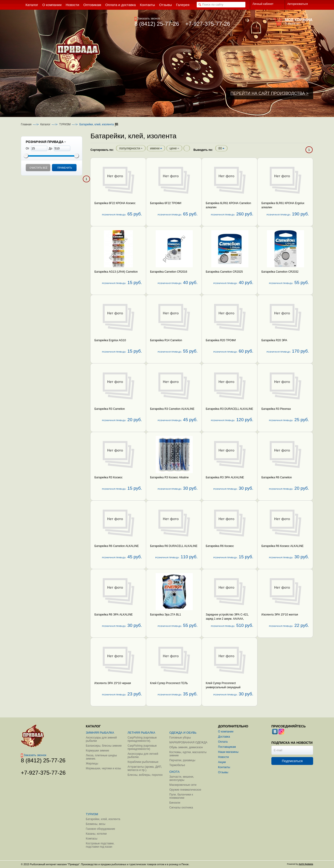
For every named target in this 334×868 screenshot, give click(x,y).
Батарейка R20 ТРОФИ (221, 340)
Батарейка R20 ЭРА (274, 340)
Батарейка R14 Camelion (166, 340)
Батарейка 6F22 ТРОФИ (166, 203)
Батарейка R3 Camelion (110, 409)
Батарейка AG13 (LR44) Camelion (116, 272)
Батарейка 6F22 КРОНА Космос (115, 203)
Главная (26, 124)
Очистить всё (38, 168)
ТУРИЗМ (65, 124)
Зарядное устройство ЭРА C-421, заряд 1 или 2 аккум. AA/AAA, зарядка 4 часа (227, 619)
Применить (65, 168)
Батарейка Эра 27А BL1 (165, 615)
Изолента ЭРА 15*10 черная (113, 683)
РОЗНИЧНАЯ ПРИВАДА (46, 142)
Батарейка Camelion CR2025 (224, 272)
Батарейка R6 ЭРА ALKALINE (114, 615)
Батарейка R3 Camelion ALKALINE (172, 409)
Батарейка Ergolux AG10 (110, 340)
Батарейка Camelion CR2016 (169, 272)
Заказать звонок (147, 18)
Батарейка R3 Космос (108, 477)
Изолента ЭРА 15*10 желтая (280, 615)
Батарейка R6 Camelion (277, 477)
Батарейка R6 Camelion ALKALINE (117, 546)
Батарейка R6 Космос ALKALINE (283, 546)
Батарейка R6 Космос (220, 546)
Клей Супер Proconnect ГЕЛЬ (169, 683)
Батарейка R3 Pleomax (276, 409)
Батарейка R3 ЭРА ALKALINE (225, 477)
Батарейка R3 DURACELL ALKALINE (229, 409)
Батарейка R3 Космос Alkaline (169, 477)
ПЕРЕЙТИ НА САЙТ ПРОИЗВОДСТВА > (270, 93)
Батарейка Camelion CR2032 (280, 272)
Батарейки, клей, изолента (96, 124)
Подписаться (292, 761)
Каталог (45, 124)
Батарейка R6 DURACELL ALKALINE (174, 546)
